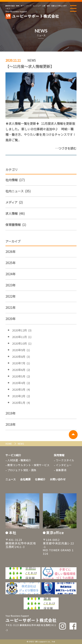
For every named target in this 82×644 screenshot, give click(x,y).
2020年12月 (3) (22, 330)
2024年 (10, 274)
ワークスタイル (65, 460)
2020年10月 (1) (22, 343)
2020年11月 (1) (22, 337)
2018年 (10, 424)
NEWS (32, 60)
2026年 (10, 252)
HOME (9, 444)
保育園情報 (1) (16, 225)
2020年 (10, 319)
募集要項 (61, 470)
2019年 (10, 413)
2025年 (10, 263)
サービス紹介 (13, 455)
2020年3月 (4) (21, 389)
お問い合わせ (58, 479)
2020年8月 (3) (21, 357)
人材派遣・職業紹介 (19, 460)
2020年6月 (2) (21, 370)
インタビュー (64, 465)
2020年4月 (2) (21, 383)
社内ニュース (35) (18, 191)
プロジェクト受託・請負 (22, 470)
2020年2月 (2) (21, 396)
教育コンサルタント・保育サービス (28, 465)
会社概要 (25, 479)
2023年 (10, 285)
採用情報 (59, 455)
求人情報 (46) (15, 213)
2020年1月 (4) (21, 403)
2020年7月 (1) (21, 363)
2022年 (10, 296)
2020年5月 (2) (21, 376)
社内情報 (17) (15, 180)
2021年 (10, 308)
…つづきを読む (66, 148)
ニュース (11, 479)
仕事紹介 (40, 479)
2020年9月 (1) (21, 350)
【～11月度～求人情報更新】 (30, 66)
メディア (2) (14, 202)
